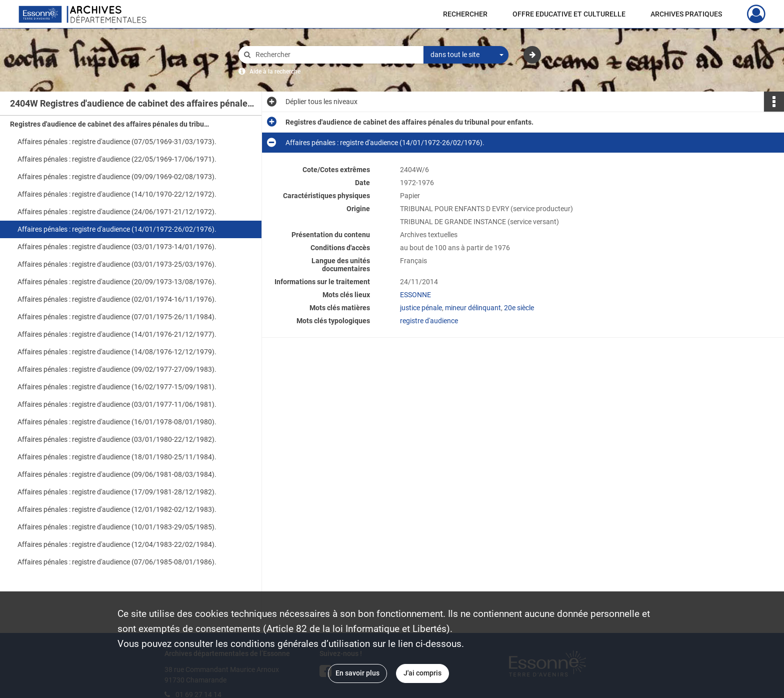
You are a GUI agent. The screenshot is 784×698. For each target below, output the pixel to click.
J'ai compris (422, 673)
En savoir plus (357, 673)
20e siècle (519, 308)
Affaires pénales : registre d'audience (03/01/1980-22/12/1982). (117, 439)
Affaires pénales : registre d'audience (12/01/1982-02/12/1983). (117, 509)
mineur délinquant (473, 308)
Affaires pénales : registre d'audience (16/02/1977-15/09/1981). (117, 387)
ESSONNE (415, 295)
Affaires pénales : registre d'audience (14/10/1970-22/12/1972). (117, 194)
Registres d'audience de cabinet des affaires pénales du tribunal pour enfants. (110, 124)
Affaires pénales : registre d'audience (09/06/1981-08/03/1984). (117, 474)
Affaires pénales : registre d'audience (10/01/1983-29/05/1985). (117, 527)
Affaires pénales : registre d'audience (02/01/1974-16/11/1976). (117, 299)
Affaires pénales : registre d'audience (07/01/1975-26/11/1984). (117, 317)
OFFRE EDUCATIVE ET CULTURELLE (569, 14)
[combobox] (466, 55)
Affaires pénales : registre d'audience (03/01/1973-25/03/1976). (117, 264)
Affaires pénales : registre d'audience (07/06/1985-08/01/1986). (117, 562)
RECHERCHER (465, 14)
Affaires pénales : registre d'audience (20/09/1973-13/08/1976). (117, 282)
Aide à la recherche (275, 72)
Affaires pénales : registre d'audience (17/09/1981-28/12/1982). (117, 492)
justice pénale (421, 308)
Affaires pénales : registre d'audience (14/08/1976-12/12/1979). (117, 352)
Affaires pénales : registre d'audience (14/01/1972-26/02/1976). (117, 229)
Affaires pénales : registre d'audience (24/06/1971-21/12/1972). (117, 212)
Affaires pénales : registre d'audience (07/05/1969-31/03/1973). (117, 142)
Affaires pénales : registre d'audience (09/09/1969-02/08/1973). (117, 177)
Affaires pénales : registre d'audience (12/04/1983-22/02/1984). (117, 544)
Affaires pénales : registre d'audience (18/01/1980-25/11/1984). (117, 457)
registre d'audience (429, 321)
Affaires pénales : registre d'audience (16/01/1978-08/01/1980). (117, 422)
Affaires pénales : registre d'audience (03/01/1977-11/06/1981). (117, 404)
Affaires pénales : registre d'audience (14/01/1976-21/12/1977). (117, 334)
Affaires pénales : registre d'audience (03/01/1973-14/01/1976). (117, 247)
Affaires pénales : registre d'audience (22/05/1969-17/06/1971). (117, 159)
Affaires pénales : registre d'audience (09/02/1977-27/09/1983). (117, 369)
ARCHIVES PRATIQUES (686, 14)
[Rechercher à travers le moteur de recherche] (336, 55)
